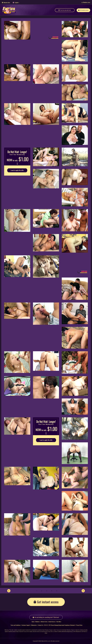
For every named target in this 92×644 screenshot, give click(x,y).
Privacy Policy (79, 625)
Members (38, 622)
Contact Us (41, 625)
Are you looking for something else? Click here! (47, 617)
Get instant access (84, 10)
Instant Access (52, 622)
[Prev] (9, 591)
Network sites (7, 2)
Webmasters (34, 625)
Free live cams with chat (66, 10)
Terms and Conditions (15, 625)
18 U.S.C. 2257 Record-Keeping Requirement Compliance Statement (60, 625)
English (17, 2)
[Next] (83, 591)
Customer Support (26, 625)
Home (33, 622)
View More (59, 622)
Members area (87, 2)
